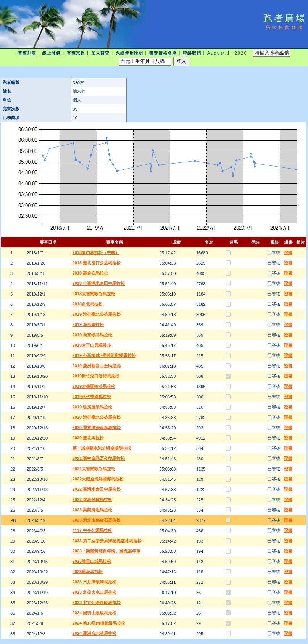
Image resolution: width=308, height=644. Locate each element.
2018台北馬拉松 (88, 304)
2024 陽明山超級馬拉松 (95, 613)
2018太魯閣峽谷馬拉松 (94, 294)
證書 (288, 252)
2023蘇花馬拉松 (88, 572)
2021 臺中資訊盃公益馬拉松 (99, 458)
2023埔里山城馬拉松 (92, 561)
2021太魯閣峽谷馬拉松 (94, 469)
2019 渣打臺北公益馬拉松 (97, 314)
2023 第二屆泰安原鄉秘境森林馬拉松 (107, 541)
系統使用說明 (130, 53)
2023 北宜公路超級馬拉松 (97, 602)
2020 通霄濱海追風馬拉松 (97, 427)
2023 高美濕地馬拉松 (93, 510)
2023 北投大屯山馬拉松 (95, 592)
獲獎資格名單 (163, 53)
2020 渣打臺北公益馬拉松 (97, 417)
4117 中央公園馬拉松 (93, 530)
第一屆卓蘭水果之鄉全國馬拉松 (102, 448)
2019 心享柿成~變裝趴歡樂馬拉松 (104, 355)
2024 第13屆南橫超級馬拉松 (99, 623)
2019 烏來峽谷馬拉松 (93, 335)
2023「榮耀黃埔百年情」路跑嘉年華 (106, 551)
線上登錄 (52, 53)
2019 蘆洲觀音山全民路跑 (97, 366)
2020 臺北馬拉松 (88, 438)
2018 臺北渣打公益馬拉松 (97, 263)
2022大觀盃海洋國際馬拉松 (98, 479)
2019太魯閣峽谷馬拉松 (94, 386)
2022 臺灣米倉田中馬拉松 (97, 489)
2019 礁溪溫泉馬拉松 (93, 407)
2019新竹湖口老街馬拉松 (96, 376)
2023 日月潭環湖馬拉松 (95, 582)
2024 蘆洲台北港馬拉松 (95, 633)
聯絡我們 (192, 53)
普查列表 (27, 53)
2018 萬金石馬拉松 (90, 273)
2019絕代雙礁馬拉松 (92, 397)
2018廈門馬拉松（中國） (96, 252)
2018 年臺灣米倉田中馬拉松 (99, 283)
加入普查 (100, 53)
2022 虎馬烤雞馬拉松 (93, 499)
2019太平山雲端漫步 (92, 345)
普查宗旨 (76, 53)
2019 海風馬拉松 (88, 324)
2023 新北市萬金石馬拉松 (97, 520)
